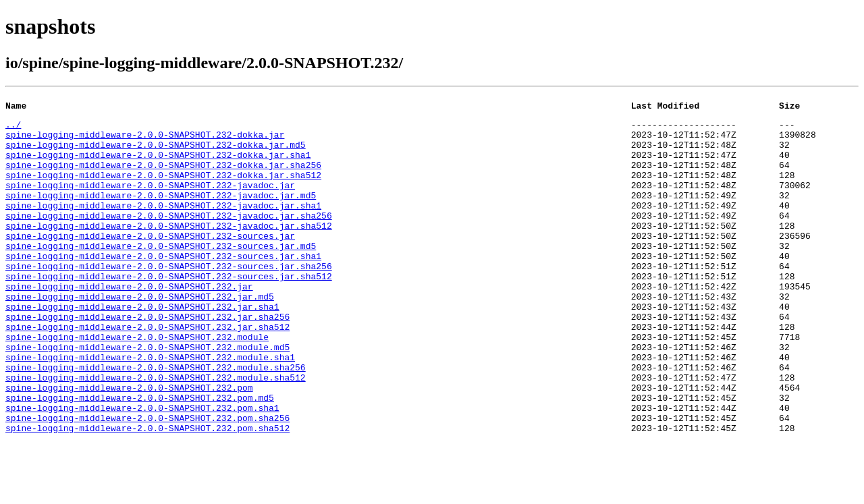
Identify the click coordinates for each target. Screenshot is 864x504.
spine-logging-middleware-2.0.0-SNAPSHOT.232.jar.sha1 (142, 347)
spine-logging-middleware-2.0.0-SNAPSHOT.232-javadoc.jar (150, 201)
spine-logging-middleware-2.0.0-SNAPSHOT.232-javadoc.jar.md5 (161, 213)
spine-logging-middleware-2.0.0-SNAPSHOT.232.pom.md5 (140, 456)
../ (13, 128)
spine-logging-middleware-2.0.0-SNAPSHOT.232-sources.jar (150, 262)
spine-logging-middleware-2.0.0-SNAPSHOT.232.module (137, 383)
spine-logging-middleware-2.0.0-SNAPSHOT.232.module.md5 (147, 395)
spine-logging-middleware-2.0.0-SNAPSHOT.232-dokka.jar (145, 140)
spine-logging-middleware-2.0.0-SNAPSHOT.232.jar (129, 323)
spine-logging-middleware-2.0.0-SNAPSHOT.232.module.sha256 (156, 420)
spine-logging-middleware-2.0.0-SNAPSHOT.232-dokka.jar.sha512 (163, 189)
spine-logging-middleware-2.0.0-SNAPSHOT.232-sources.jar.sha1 (163, 286)
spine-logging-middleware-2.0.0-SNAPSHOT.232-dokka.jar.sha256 (163, 177)
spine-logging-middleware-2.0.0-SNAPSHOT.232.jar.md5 (140, 335)
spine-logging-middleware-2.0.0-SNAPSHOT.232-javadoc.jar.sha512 (169, 250)
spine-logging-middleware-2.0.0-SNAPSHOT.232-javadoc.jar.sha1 (163, 225)
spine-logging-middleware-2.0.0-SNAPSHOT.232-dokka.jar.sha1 (158, 165)
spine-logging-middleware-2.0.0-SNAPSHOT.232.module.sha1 (150, 408)
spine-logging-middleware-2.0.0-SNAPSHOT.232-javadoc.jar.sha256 (169, 237)
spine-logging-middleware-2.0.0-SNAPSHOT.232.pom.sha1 (142, 468)
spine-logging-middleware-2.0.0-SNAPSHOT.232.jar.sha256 (147, 359)
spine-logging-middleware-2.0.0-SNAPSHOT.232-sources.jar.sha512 (169, 310)
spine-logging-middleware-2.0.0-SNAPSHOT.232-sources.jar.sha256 (169, 298)
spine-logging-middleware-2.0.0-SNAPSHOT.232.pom (129, 444)
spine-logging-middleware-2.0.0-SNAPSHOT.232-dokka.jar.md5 (156, 152)
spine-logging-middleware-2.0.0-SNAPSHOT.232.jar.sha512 (147, 371)
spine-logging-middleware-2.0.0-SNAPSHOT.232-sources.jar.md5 (161, 274)
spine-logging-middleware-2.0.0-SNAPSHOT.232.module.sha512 (156, 432)
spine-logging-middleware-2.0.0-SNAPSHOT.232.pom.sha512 (147, 493)
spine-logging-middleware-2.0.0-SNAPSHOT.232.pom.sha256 (147, 480)
